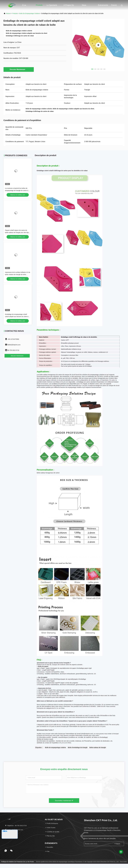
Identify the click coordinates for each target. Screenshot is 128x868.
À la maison (25, 6)
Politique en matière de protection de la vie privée (18, 862)
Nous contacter (86, 6)
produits (15, 13)
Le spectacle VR (52, 6)
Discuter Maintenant (19, 69)
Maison (8, 13)
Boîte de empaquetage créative (29, 13)
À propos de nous (69, 6)
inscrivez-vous (118, 844)
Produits (39, 5)
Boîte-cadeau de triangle (98, 748)
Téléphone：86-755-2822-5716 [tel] (16, 826)
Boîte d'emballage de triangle (78, 748)
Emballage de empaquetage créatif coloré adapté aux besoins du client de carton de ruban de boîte (17, 317)
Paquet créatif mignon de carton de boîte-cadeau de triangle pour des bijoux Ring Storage (18, 233)
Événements (103, 5)
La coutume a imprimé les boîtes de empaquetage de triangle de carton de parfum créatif (17, 190)
